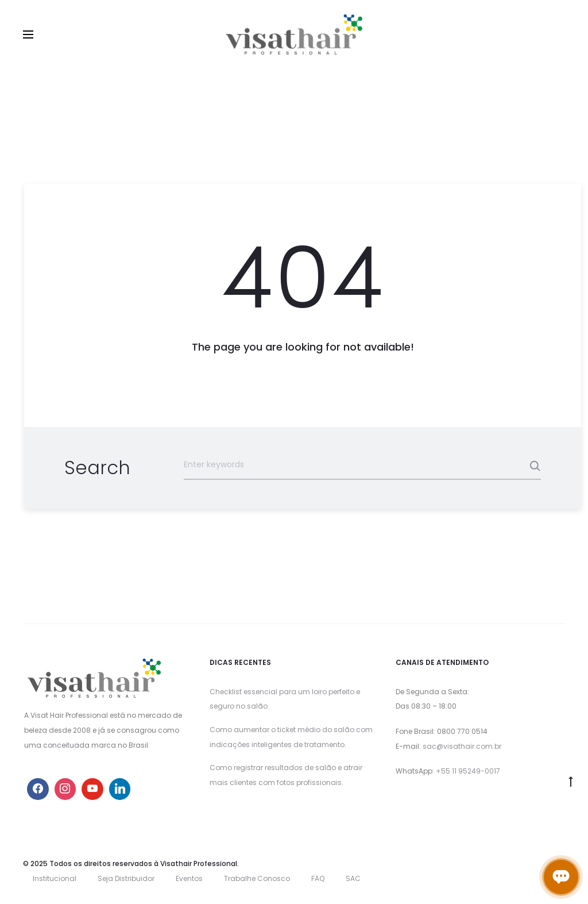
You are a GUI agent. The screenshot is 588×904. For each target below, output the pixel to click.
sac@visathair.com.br (462, 746)
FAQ (318, 878)
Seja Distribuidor (126, 878)
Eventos (189, 878)
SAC (353, 878)
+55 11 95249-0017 (468, 771)
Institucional (55, 878)
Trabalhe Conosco (257, 878)
